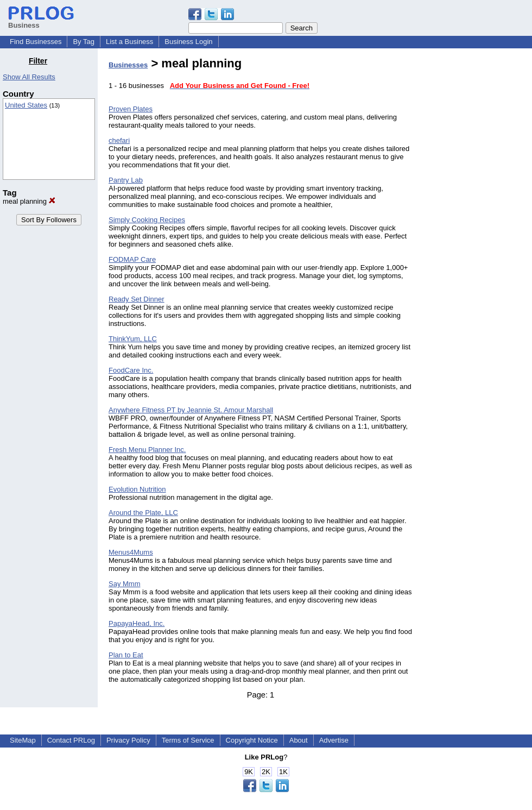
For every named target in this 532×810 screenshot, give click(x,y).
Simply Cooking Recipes (147, 220)
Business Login (188, 42)
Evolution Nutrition (137, 489)
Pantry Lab (126, 180)
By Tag (84, 42)
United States (26, 105)
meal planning (29, 201)
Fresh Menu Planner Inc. (147, 450)
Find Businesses (36, 42)
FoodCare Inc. (131, 370)
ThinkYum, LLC (133, 339)
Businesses (128, 65)
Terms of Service (188, 740)
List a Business (129, 42)
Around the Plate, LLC (143, 513)
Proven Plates (131, 109)
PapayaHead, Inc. (137, 623)
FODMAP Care (132, 259)
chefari (119, 140)
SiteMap (23, 740)
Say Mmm (125, 584)
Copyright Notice (252, 740)
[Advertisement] (477, 219)
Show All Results (29, 77)
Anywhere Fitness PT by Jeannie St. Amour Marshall (191, 410)
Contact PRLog (71, 740)
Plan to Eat (126, 655)
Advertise (334, 740)
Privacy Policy (128, 740)
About (299, 740)
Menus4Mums (131, 552)
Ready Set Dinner (137, 299)
